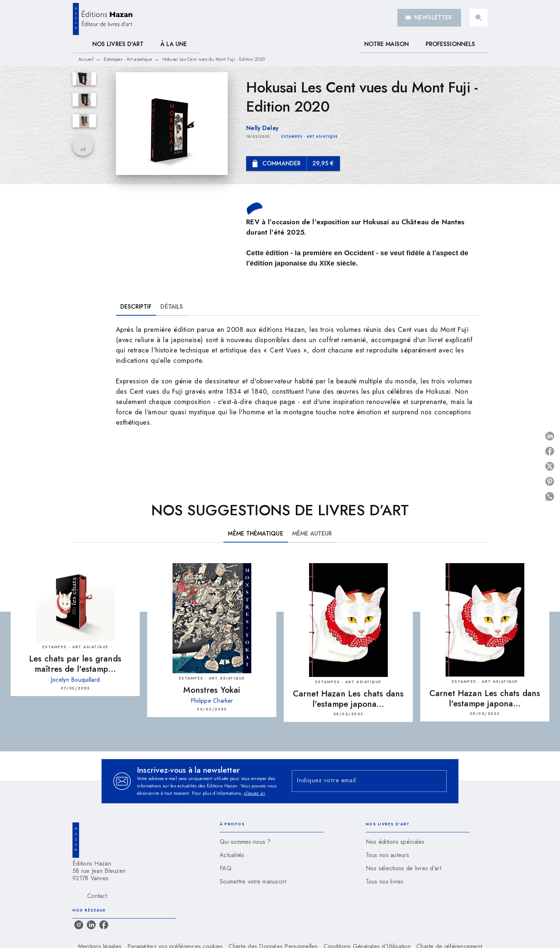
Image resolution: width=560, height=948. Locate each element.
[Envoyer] (438, 781)
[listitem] (79, 925)
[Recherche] (479, 18)
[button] (429, 18)
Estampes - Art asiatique (128, 59)
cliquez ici (254, 793)
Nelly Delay (262, 128)
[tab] (80, 44)
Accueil (86, 59)
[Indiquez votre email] (360, 781)
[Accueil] (103, 17)
